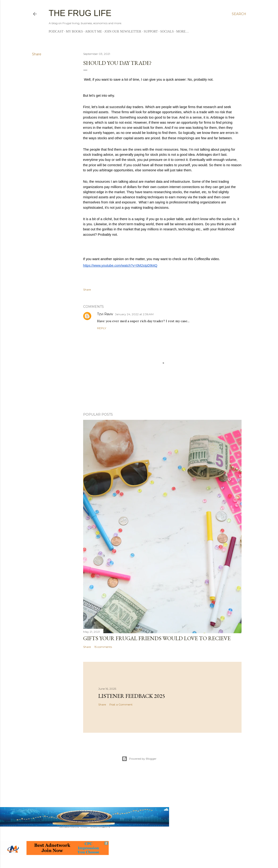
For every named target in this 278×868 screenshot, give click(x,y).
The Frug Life (80, 13)
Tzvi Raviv (105, 314)
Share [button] (37, 54)
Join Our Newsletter (123, 31)
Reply (102, 328)
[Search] (239, 14)
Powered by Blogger (139, 759)
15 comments (103, 647)
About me (94, 31)
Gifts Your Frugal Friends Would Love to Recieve (157, 638)
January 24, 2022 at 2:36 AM (134, 314)
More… (183, 31)
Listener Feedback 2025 (132, 696)
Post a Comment (121, 704)
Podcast (56, 31)
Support (151, 31)
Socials (167, 31)
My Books (74, 31)
